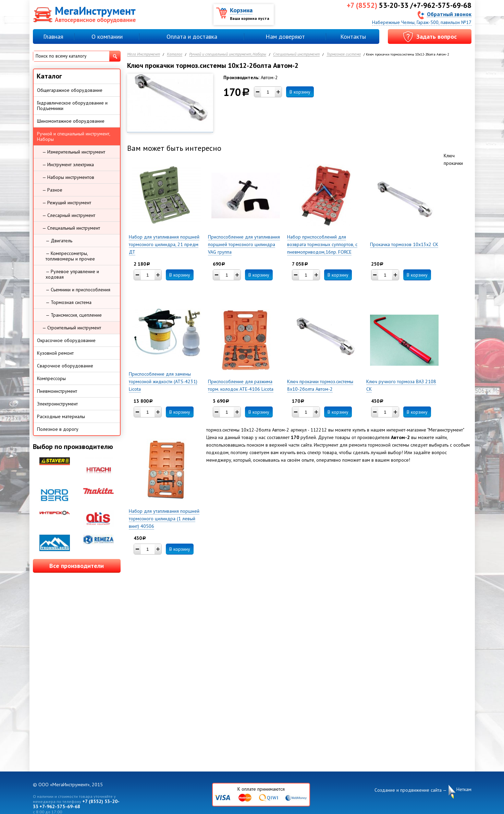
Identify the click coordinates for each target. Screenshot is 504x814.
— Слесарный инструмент (69, 215)
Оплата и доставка (192, 37)
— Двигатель (59, 241)
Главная (53, 37)
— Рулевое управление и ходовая (72, 274)
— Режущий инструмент (67, 203)
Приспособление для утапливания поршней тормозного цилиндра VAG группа (244, 244)
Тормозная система (344, 54)
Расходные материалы (61, 416)
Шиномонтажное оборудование (71, 121)
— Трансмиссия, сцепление (74, 315)
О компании (107, 37)
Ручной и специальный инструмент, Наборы (228, 54)
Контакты (353, 37)
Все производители (77, 566)
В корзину (300, 92)
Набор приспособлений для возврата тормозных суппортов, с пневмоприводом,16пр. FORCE (322, 244)
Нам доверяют (285, 37)
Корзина (241, 10)
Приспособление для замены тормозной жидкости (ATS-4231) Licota (163, 381)
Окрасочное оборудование (66, 340)
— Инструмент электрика (68, 165)
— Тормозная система (69, 302)
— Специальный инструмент (71, 228)
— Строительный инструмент (72, 328)
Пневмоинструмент (57, 391)
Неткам (464, 789)
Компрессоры (51, 378)
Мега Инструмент (144, 54)
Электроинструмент (57, 404)
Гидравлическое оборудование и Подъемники (72, 106)
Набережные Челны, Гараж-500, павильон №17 (422, 22)
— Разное (52, 190)
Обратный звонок (449, 14)
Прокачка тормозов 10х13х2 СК (404, 244)
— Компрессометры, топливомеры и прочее (70, 256)
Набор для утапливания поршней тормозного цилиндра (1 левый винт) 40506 (164, 519)
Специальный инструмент (296, 54)
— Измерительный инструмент (74, 152)
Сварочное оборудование (65, 366)
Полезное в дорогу (58, 429)
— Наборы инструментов (68, 177)
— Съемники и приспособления (78, 290)
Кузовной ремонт (55, 353)
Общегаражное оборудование (70, 90)
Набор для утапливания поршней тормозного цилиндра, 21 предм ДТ (164, 244)
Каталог (175, 54)
